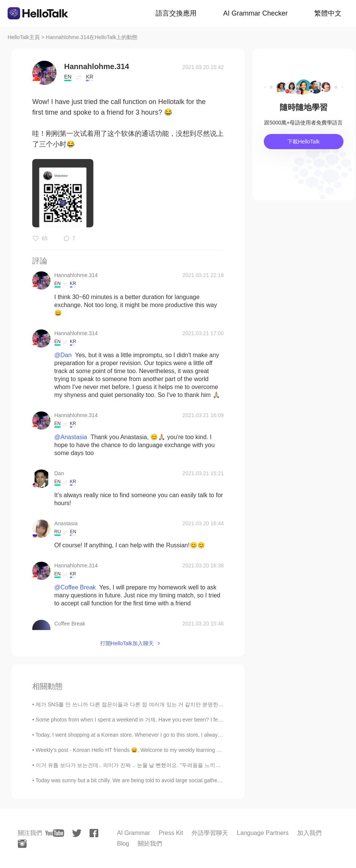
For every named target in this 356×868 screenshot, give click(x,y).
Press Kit (171, 833)
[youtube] (55, 833)
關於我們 (150, 844)
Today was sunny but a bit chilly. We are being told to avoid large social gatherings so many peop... (152, 780)
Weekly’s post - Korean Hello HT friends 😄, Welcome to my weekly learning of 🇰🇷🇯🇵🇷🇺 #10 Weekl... (154, 750)
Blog (123, 844)
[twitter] (77, 833)
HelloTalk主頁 (24, 37)
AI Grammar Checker (255, 13)
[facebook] (94, 833)
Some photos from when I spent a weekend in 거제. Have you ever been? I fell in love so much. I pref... (157, 720)
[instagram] (22, 844)
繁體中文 (328, 13)
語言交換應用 (176, 13)
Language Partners (263, 833)
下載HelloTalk (303, 142)
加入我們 (309, 833)
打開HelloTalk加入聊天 (127, 643)
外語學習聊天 (210, 833)
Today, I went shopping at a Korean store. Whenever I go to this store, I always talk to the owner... (150, 735)
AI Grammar (133, 833)
